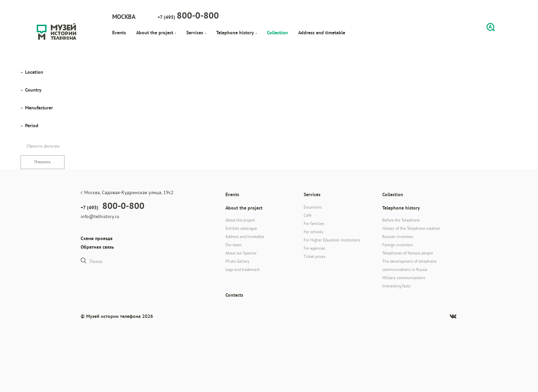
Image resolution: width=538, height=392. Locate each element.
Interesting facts (396, 286)
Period (32, 126)
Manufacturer (39, 108)
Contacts (234, 295)
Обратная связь (97, 247)
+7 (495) (188, 15)
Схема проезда (97, 238)
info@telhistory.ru (100, 216)
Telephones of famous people (408, 253)
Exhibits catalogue (241, 228)
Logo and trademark (243, 269)
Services (196, 33)
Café (308, 215)
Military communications (404, 278)
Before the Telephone (401, 220)
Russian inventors (398, 236)
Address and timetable (322, 33)
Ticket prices (314, 256)
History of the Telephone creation (411, 228)
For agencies (314, 248)
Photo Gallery (237, 261)
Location (34, 72)
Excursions (313, 207)
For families (314, 223)
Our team (233, 245)
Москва (124, 17)
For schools (313, 232)
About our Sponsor (241, 253)
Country (33, 90)
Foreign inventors (397, 245)
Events (119, 33)
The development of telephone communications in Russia (409, 265)
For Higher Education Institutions (332, 240)
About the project (156, 33)
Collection (277, 33)
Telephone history (236, 33)
